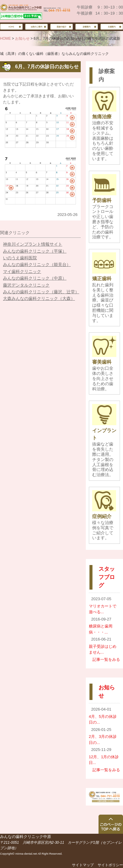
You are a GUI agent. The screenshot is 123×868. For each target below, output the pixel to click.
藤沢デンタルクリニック (26, 285)
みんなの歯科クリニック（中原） (35, 278)
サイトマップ (83, 865)
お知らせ (22, 39)
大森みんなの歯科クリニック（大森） (39, 298)
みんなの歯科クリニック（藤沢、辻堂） (41, 292)
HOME (5, 39)
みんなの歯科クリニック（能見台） (37, 264)
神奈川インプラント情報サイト (33, 244)
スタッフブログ (107, 577)
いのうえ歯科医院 (20, 258)
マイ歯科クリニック (22, 271)
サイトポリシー (110, 865)
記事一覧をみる (106, 659)
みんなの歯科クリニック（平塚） (35, 251)
